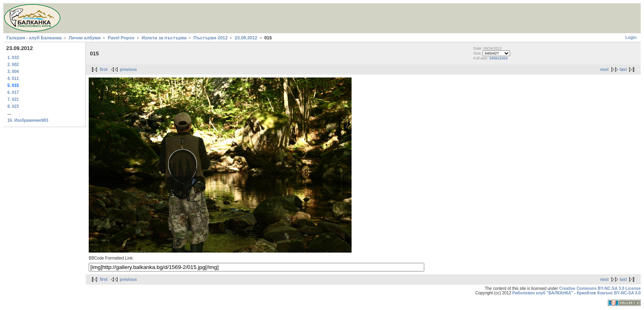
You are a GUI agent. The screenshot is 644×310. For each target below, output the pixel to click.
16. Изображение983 (28, 120)
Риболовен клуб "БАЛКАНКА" (543, 293)
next (604, 70)
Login (631, 38)
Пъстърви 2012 (210, 38)
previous (129, 70)
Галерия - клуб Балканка (34, 38)
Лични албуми (85, 38)
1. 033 (13, 58)
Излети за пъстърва (164, 38)
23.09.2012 (246, 38)
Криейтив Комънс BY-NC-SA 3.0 (609, 293)
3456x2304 (498, 58)
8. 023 (13, 106)
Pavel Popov (121, 38)
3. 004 (13, 72)
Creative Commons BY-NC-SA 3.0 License (600, 288)
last (623, 70)
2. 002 (13, 65)
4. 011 (13, 79)
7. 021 (13, 99)
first (104, 70)
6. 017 (13, 92)
